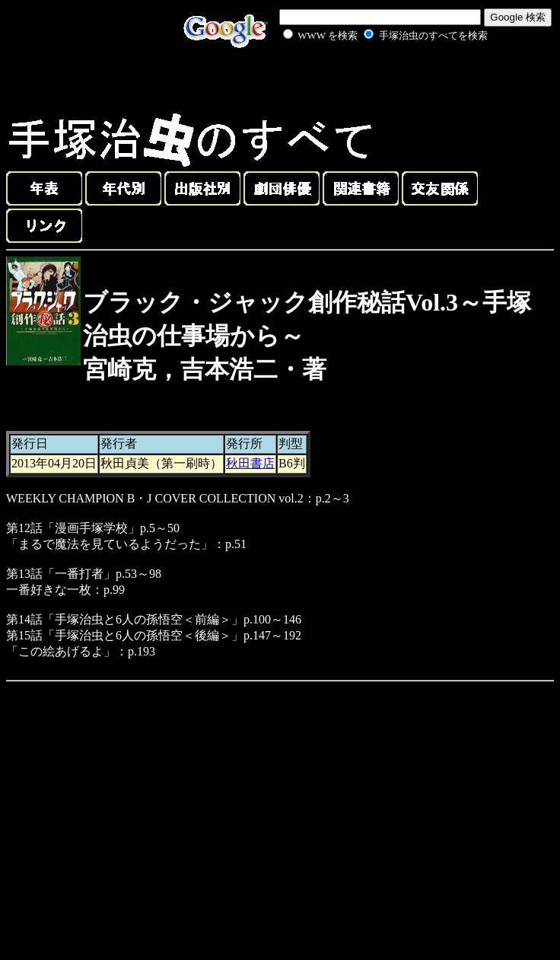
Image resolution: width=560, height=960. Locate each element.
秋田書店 (250, 463)
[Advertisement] (368, 79)
